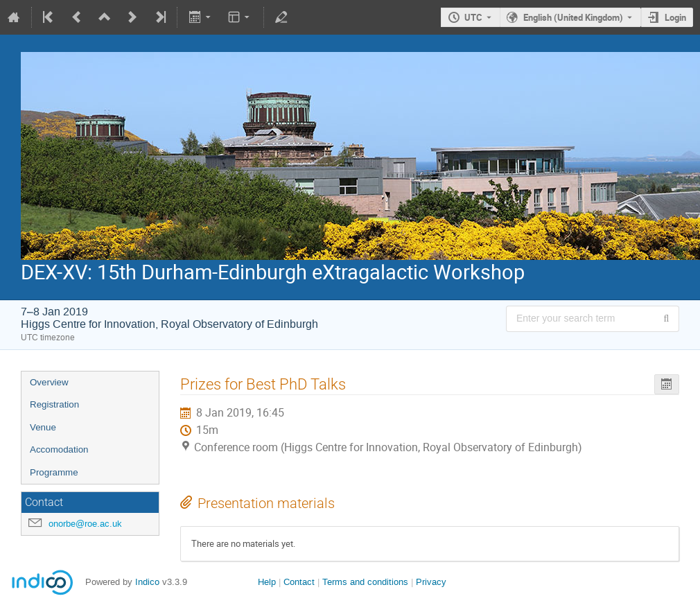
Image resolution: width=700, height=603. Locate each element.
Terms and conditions (365, 582)
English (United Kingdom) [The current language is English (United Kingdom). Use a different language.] (573, 17)
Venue (43, 427)
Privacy (431, 582)
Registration (54, 404)
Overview (49, 382)
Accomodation (59, 449)
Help (267, 582)
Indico (147, 582)
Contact (299, 582)
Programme (54, 472)
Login (675, 17)
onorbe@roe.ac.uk (85, 524)
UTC (473, 17)
